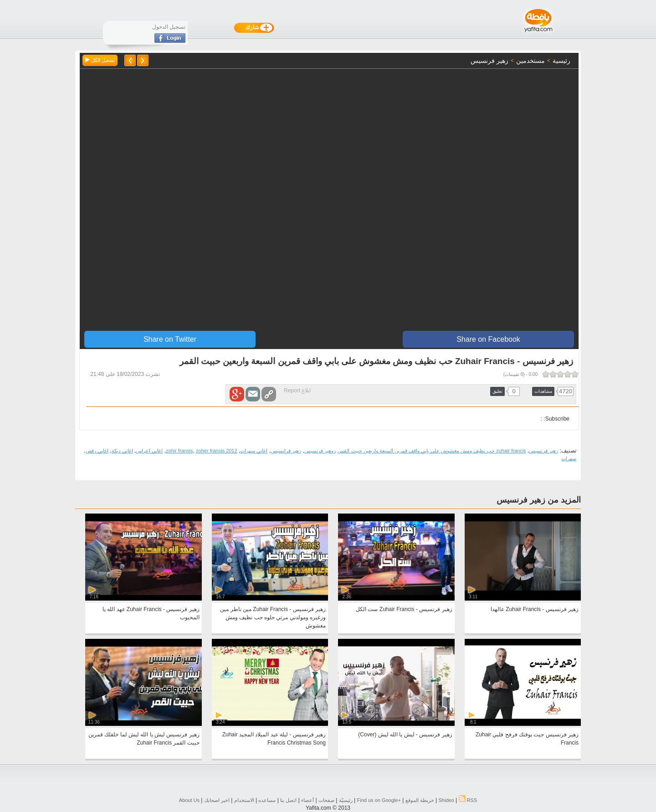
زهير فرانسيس (286, 451)
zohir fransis (179, 451)
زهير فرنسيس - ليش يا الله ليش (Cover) (405, 735)
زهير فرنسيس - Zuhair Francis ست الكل (404, 609)
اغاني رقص (97, 451)
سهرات (569, 458)
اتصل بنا (288, 800)
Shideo (446, 800)
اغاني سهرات (254, 451)
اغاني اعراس (149, 451)
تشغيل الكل (100, 60)
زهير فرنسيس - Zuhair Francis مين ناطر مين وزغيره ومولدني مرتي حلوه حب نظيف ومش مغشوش (273, 617)
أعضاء (307, 800)
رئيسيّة (346, 800)
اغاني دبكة (122, 451)
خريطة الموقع (420, 800)
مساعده (267, 800)
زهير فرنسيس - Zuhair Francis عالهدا (535, 609)
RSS (468, 800)
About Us (189, 800)
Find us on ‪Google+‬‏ (379, 800)
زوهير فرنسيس (320, 451)
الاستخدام (244, 800)
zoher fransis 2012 (217, 451)
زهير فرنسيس (543, 451)
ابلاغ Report (297, 391)
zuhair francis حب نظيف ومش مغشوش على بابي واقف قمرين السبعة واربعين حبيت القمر (432, 451)
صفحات (326, 800)
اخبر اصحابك (217, 800)
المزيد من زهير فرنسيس (539, 500)
